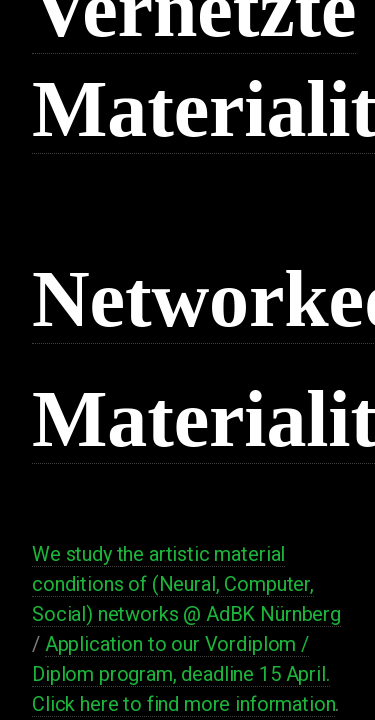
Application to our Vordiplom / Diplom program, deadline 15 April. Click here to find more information (183, 674)
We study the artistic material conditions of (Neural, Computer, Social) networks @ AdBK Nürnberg (186, 584)
